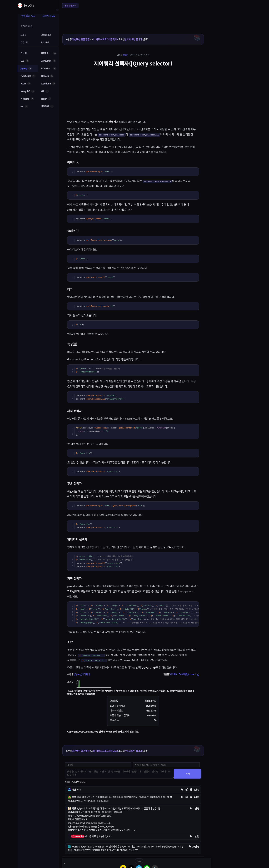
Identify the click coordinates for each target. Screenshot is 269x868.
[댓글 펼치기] (67, 808)
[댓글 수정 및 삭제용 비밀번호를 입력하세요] (166, 765)
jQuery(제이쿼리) (82, 674)
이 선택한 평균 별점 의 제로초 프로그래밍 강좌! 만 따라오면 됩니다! (107, 39)
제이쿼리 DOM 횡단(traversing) (185, 674)
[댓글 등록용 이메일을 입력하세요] (98, 765)
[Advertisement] (133, 19)
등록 (188, 774)
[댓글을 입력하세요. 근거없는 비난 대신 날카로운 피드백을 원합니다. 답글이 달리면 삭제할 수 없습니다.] (119, 774)
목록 (139, 861)
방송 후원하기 (70, 6)
